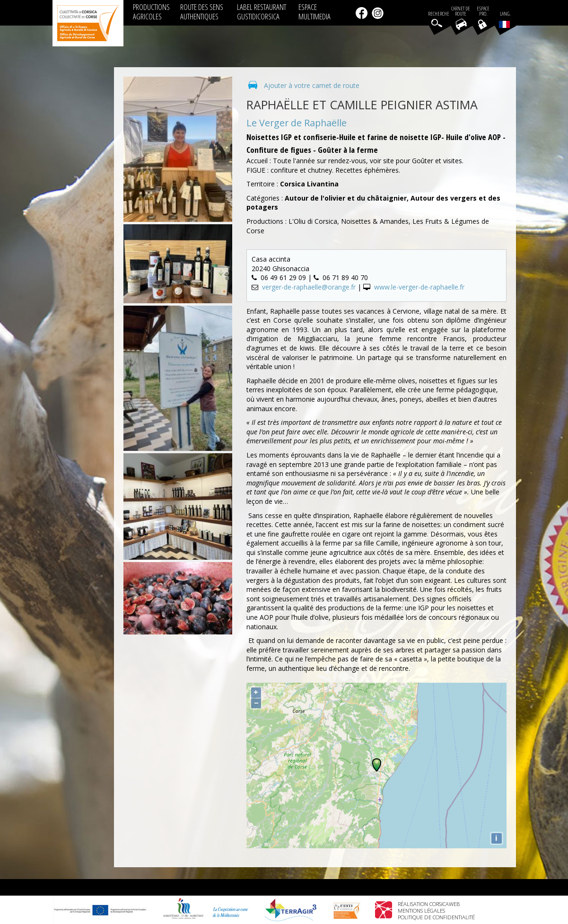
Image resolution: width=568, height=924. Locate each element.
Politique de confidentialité (436, 917)
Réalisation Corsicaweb (429, 904)
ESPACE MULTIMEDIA (315, 12)
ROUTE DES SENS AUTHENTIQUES (202, 12)
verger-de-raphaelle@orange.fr (309, 287)
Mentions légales (421, 911)
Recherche (439, 14)
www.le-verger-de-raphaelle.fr (419, 287)
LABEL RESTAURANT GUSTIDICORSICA (262, 12)
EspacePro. (483, 11)
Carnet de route (461, 11)
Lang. (505, 19)
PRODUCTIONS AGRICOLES (151, 12)
